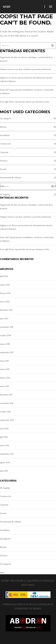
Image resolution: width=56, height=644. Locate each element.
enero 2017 (5, 386)
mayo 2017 (4, 361)
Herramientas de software (11, 178)
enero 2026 (5, 302)
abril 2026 (4, 276)
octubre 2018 (5, 335)
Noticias (3, 127)
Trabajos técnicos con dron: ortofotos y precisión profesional (25, 69)
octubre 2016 (5, 412)
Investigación (5, 539)
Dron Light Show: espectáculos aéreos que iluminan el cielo (25, 102)
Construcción (6, 144)
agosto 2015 (5, 462)
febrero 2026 (5, 293)
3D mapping (5, 488)
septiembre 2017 (7, 352)
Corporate (4, 152)
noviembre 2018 (7, 327)
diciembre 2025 (6, 310)
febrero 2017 (5, 378)
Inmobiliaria (5, 135)
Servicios (4, 161)
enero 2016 (5, 445)
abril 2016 (4, 437)
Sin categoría (5, 118)
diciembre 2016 (6, 395)
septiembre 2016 (7, 420)
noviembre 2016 (7, 403)
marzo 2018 (5, 344)
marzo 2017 (5, 369)
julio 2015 (4, 471)
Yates (2, 573)
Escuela (3, 169)
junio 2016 (4, 428)
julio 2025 (4, 319)
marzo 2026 (5, 285)
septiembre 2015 (7, 454)
